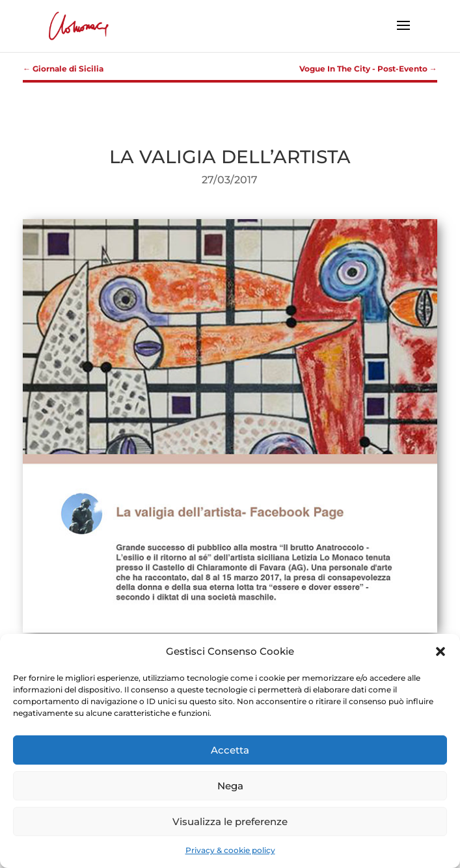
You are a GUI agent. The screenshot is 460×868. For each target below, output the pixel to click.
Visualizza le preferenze (230, 822)
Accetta (230, 750)
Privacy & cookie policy (230, 850)
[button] (440, 651)
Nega (230, 786)
